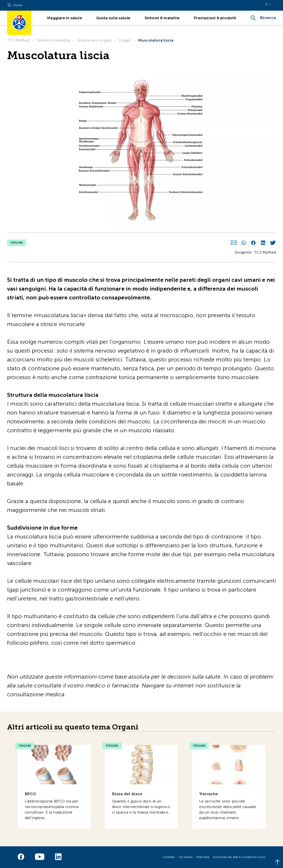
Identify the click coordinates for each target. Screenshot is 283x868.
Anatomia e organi (95, 40)
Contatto (169, 857)
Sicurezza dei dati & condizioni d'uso (239, 857)
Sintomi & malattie (162, 18)
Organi (125, 40)
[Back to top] (277, 862)
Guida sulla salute (113, 18)
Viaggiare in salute (64, 18)
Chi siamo (186, 857)
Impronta (203, 857)
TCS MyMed (18, 40)
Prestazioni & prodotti (215, 18)
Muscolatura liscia (156, 40)
